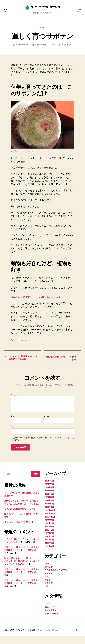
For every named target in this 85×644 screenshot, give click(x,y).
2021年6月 (49, 498)
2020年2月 (49, 551)
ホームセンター (28, 344)
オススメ (49, 581)
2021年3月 (49, 508)
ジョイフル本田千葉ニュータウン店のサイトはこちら (39, 301)
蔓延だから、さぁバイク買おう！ (19, 530)
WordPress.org (52, 621)
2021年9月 (49, 488)
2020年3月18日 (40, 49)
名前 (13, 424)
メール (47, 424)
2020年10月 (50, 524)
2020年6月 (49, 538)
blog (43, 31)
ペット (48, 587)
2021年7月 (49, 495)
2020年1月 (49, 554)
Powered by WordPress (49, 638)
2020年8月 (49, 531)
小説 (47, 594)
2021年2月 (49, 511)
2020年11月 (50, 521)
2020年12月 (50, 518)
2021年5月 (49, 502)
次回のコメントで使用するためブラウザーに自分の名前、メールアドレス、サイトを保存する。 (44, 446)
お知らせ (49, 574)
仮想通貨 (49, 591)
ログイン (49, 611)
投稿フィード (51, 614)
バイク (48, 584)
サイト (13, 435)
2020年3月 (49, 547)
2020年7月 (49, 534)
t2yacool (24, 49)
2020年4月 (49, 544)
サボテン (17, 344)
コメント (14, 402)
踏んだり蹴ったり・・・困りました (20, 566)
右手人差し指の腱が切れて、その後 (20, 517)
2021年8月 (49, 492)
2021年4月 (49, 505)
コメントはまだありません (62, 49)
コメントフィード (53, 618)
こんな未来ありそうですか (56, 578)
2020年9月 (49, 528)
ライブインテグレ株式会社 (25, 638)
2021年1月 (49, 515)
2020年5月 (49, 541)
